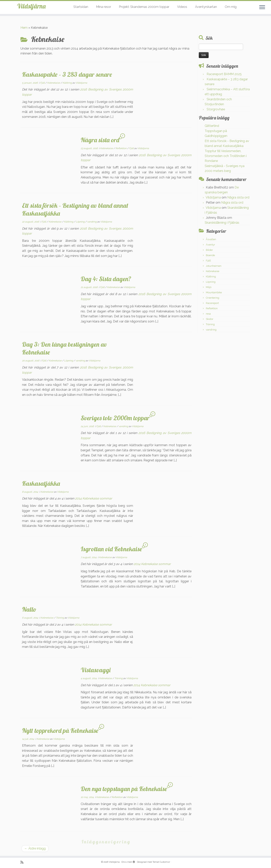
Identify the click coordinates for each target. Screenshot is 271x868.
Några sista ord (100, 140)
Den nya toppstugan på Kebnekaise (124, 789)
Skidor (210, 319)
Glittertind (212, 126)
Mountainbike (214, 292)
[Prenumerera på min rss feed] (23, 862)
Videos (182, 7)
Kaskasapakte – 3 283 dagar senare (67, 74)
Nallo (29, 609)
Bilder (209, 250)
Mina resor (104, 7)
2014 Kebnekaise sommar (94, 498)
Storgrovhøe (216, 109)
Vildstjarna (81, 83)
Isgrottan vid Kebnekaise (111, 549)
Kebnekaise (54, 83)
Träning (60, 618)
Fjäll (43, 83)
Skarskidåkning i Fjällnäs (222, 223)
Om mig (231, 7)
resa (208, 314)
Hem (24, 28)
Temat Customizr (161, 862)
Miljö (209, 287)
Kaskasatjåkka (41, 483)
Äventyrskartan (206, 7)
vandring (92, 222)
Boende (210, 255)
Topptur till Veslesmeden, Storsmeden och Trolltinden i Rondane (226, 156)
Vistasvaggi (96, 670)
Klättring (68, 83)
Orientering (213, 298)
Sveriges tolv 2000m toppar (115, 418)
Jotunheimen (214, 266)
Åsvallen (211, 239)
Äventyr (210, 245)
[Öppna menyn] (262, 7)
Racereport (212, 303)
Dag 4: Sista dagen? (106, 279)
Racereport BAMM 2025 (224, 74)
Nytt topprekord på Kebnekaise (60, 730)
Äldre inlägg (35, 848)
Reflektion (121, 148)
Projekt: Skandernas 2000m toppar (144, 7)
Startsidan (81, 7)
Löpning (80, 222)
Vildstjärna (31, 8)
